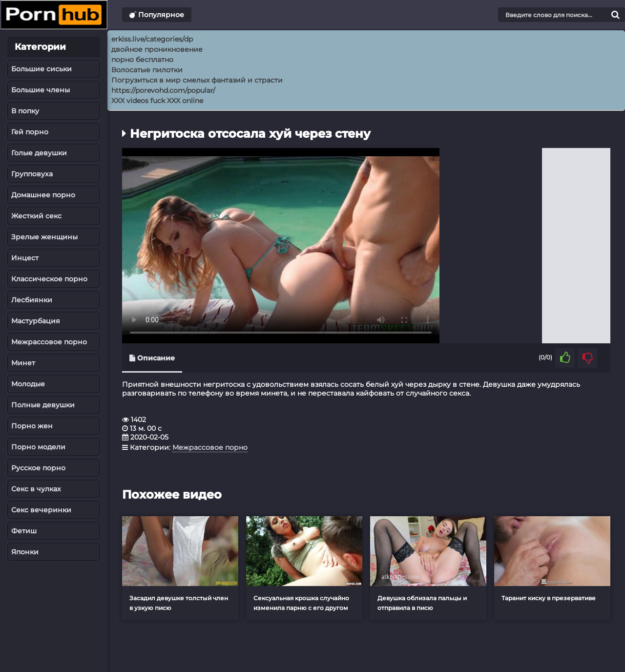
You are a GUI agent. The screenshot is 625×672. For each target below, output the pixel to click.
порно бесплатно (142, 60)
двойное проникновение (157, 49)
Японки (25, 552)
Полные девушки (43, 405)
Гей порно (30, 132)
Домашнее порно (43, 195)
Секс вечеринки (41, 510)
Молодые (28, 384)
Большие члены (41, 90)
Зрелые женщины (44, 237)
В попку (25, 111)
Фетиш (24, 531)
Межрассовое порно (49, 342)
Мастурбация (36, 321)
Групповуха (32, 174)
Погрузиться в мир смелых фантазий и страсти (197, 80)
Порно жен (32, 426)
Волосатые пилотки (147, 70)
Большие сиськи (42, 69)
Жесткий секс (36, 216)
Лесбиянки (32, 300)
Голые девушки (39, 153)
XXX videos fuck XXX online (157, 101)
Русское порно (38, 468)
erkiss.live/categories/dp (152, 39)
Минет (23, 363)
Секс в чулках (36, 489)
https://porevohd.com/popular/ (163, 90)
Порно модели (38, 447)
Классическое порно (49, 279)
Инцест (25, 258)
